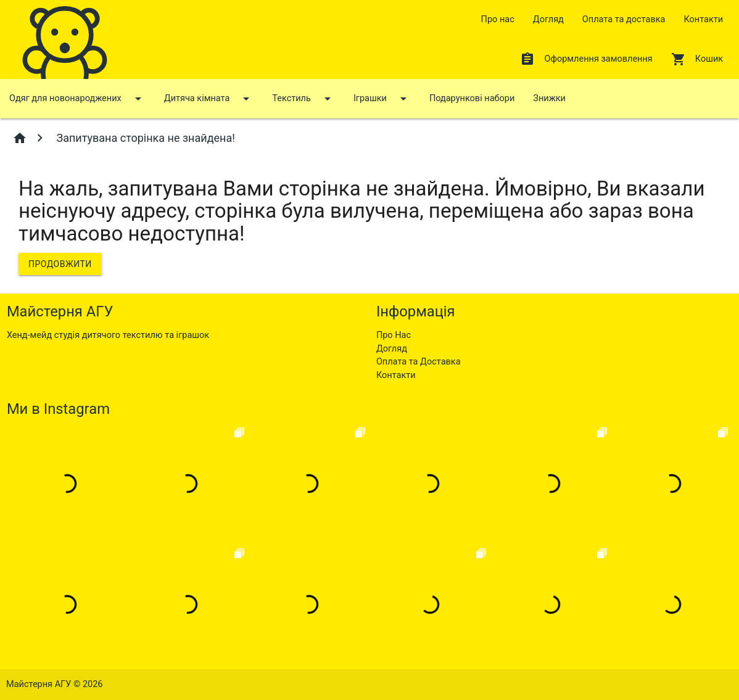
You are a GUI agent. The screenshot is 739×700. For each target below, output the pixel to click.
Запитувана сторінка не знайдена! (144, 138)
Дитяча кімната (209, 99)
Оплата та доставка (624, 19)
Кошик (697, 59)
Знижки (549, 98)
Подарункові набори (472, 98)
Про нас (498, 19)
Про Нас (394, 335)
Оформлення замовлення (586, 59)
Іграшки (382, 99)
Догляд (548, 19)
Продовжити (60, 264)
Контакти (703, 19)
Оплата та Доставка (419, 362)
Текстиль (303, 99)
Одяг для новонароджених (77, 99)
